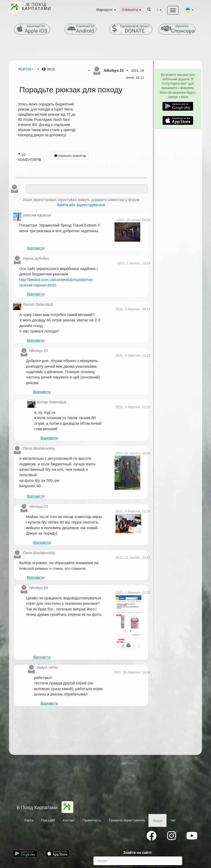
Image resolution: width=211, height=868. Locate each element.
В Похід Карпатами (37, 808)
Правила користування (127, 820)
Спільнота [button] (132, 10)
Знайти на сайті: (138, 853)
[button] (190, 10)
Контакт (69, 820)
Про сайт (48, 820)
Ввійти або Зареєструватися (81, 205)
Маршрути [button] (106, 10)
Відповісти (36, 248)
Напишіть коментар (70, 156)
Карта (29, 820)
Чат (173, 820)
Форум (25, 69)
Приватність (92, 820)
